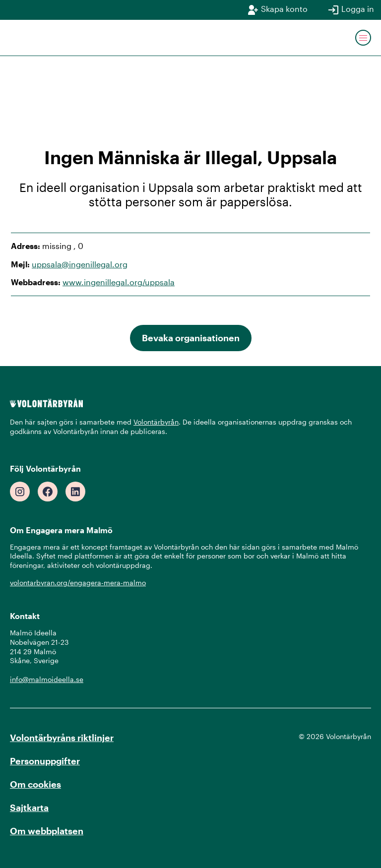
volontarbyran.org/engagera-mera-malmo (78, 583)
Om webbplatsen (47, 831)
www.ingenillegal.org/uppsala (119, 282)
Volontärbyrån (156, 422)
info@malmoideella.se (47, 679)
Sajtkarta (29, 807)
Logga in (351, 10)
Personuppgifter (45, 761)
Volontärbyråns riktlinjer (62, 738)
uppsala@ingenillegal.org (80, 264)
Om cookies (35, 784)
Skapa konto (277, 10)
